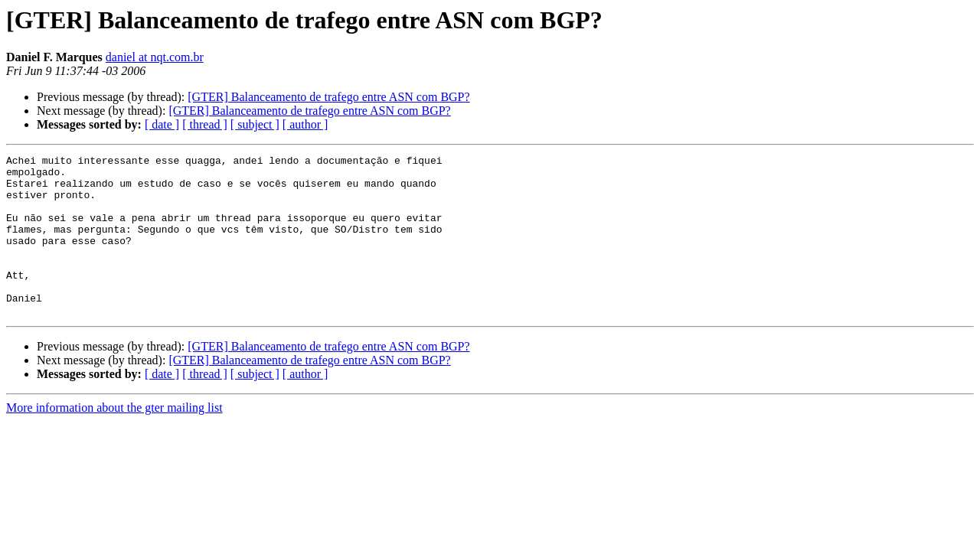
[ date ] (162, 124)
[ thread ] (205, 124)
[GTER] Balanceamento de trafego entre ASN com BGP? (328, 97)
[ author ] (305, 124)
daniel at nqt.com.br (155, 57)
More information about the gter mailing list (114, 440)
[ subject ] (255, 124)
